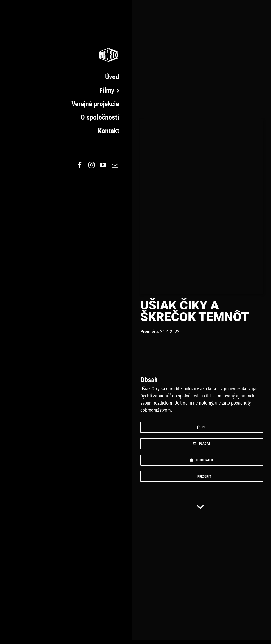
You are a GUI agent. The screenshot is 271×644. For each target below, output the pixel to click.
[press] (202, 476)
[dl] (202, 427)
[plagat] (202, 444)
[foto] (202, 460)
